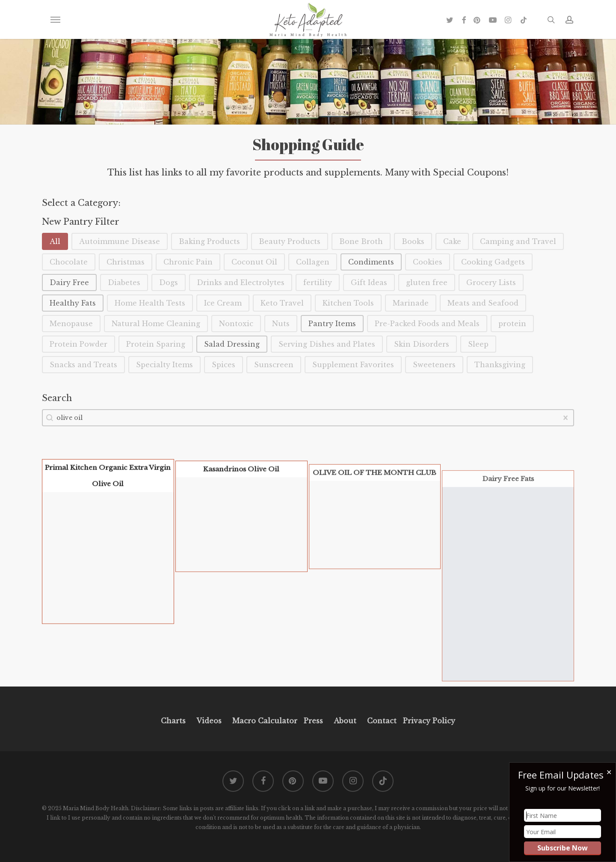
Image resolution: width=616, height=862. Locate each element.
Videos (209, 721)
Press (313, 721)
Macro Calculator (265, 721)
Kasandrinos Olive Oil (241, 489)
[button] (55, 20)
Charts (173, 721)
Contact (382, 721)
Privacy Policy (428, 721)
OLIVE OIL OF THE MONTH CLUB (375, 502)
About (345, 721)
